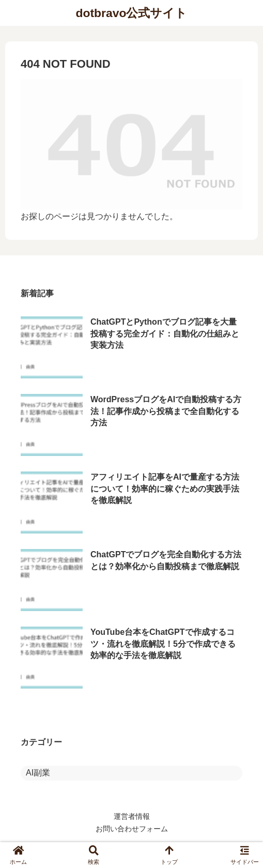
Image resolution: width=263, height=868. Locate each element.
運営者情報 (132, 816)
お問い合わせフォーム (132, 829)
